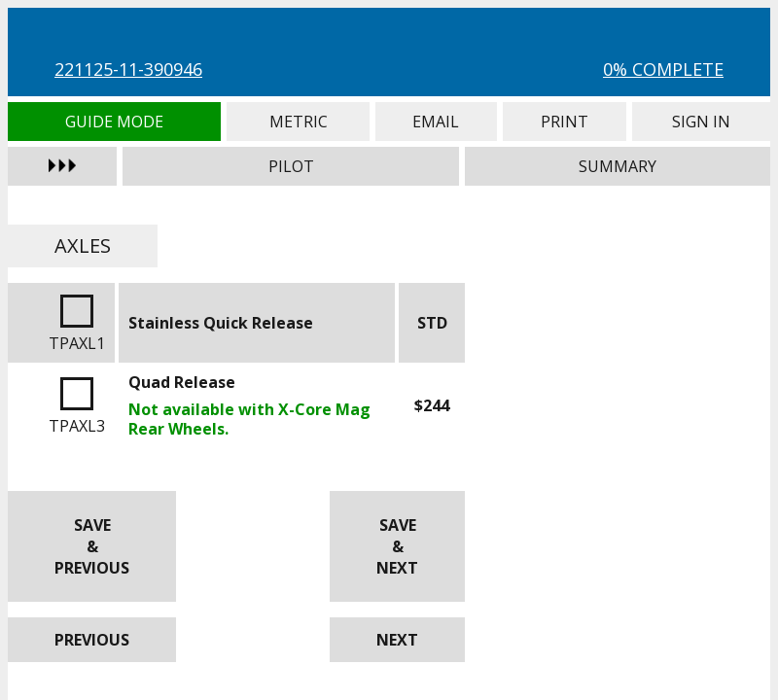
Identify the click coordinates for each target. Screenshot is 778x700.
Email (436, 122)
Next (397, 640)
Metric (298, 122)
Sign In (701, 122)
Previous (92, 640)
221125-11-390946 (128, 69)
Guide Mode (114, 122)
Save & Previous (92, 546)
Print (565, 122)
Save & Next (397, 546)
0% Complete (663, 69)
